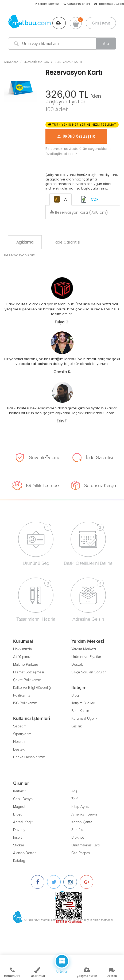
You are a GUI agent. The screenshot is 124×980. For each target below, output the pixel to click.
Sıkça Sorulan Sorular (88, 672)
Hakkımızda (22, 649)
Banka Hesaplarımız (29, 757)
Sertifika (78, 830)
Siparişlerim (22, 734)
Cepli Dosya (23, 799)
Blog (75, 695)
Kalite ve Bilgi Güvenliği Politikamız (32, 691)
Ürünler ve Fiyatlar (86, 657)
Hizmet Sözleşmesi (28, 672)
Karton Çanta (82, 822)
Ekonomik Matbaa (36, 62)
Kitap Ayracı (81, 807)
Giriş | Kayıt (101, 23)
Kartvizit (19, 791)
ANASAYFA (11, 62)
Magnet (19, 807)
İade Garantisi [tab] (67, 242)
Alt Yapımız (22, 657)
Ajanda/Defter (24, 853)
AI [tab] (61, 199)
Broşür (18, 814)
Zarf (74, 799)
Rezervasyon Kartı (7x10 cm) (79, 212)
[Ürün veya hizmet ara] (62, 44)
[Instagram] (70, 882)
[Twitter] (54, 882)
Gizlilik (77, 726)
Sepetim (20, 726)
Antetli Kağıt (23, 822)
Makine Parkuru (26, 664)
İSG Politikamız (25, 703)
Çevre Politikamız (27, 680)
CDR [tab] (90, 199)
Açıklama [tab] (25, 242)
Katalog (19, 861)
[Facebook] (38, 882)
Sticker (19, 845)
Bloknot (78, 837)
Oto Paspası (81, 853)
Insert (18, 837)
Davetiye (20, 830)
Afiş (74, 791)
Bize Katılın (80, 711)
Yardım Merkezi (49, 4)
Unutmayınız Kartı (86, 845)
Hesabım (20, 742)
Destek (19, 749)
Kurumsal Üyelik (84, 718)
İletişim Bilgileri (83, 703)
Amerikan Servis (84, 814)
